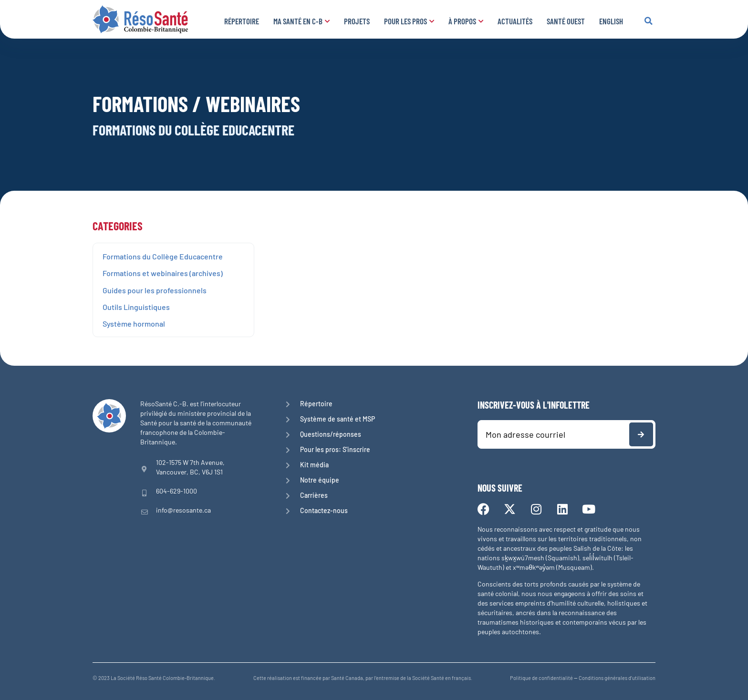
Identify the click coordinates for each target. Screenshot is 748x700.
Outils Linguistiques (136, 307)
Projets (357, 21)
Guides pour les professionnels (155, 290)
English (611, 21)
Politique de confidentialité (541, 678)
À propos (466, 21)
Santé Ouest (566, 21)
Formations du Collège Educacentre (163, 256)
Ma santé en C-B (301, 21)
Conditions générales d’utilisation (617, 678)
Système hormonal (134, 324)
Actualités (515, 21)
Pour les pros (409, 21)
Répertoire (242, 21)
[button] (648, 21)
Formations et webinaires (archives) (163, 273)
